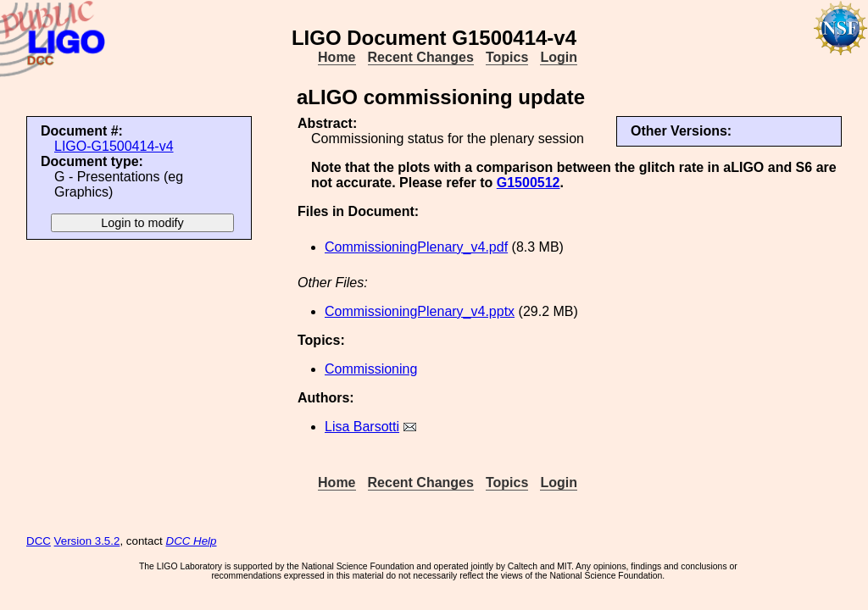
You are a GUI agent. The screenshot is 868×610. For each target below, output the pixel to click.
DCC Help (192, 541)
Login (559, 57)
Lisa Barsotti (362, 427)
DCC (39, 541)
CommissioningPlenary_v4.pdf (416, 247)
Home (337, 57)
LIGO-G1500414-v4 (114, 146)
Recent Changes (421, 57)
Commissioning (371, 369)
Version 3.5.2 (87, 541)
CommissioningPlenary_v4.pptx (420, 311)
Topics (507, 57)
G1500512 (529, 183)
